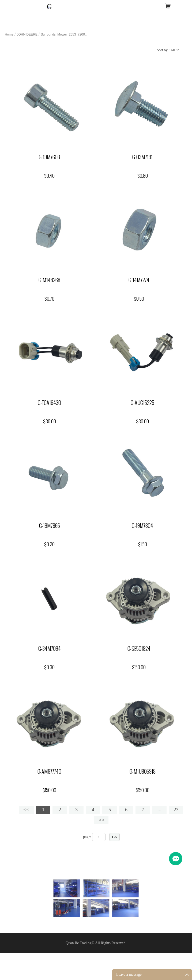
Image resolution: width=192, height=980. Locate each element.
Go (114, 837)
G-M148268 (49, 280)
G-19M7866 (50, 526)
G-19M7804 (142, 526)
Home (9, 34)
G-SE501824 (139, 649)
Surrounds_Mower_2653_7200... (64, 34)
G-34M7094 (50, 649)
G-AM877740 (49, 772)
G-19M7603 (49, 157)
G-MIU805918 (143, 772)
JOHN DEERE (27, 34)
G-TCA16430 (49, 403)
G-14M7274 (139, 280)
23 (176, 810)
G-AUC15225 (142, 403)
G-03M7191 (142, 157)
